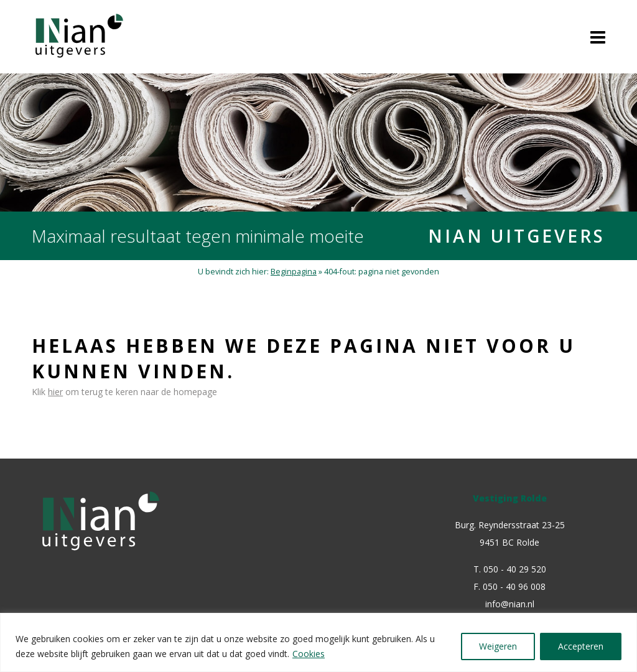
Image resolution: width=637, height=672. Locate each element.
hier (55, 392)
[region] (318, 642)
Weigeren (498, 646)
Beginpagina (294, 272)
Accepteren (581, 646)
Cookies (309, 654)
